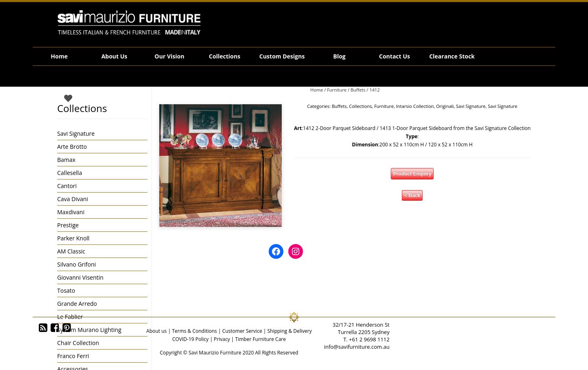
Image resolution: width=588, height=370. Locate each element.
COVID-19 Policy (190, 339)
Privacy (222, 339)
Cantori (67, 186)
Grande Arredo (77, 304)
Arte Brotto (72, 147)
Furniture (337, 90)
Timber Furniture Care (261, 339)
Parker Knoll (73, 238)
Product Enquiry (412, 174)
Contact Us (394, 56)
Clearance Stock (452, 56)
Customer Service (242, 331)
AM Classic (71, 251)
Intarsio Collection (415, 106)
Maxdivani (71, 212)
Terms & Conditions (194, 331)
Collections (225, 56)
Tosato (66, 290)
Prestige (68, 225)
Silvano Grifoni (77, 264)
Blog (339, 56)
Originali (445, 106)
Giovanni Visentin (80, 277)
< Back (412, 195)
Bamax (66, 160)
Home (59, 56)
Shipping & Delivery (290, 331)
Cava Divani (73, 199)
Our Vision (170, 56)
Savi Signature (471, 106)
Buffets (358, 90)
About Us (114, 56)
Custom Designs (282, 56)
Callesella (70, 173)
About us (156, 331)
